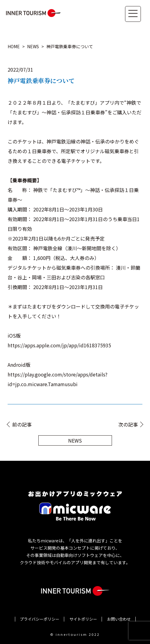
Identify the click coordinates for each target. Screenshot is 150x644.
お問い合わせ (119, 619)
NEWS (33, 46)
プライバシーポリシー (40, 619)
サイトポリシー (83, 619)
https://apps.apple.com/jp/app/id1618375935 (59, 345)
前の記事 (22, 424)
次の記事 (128, 424)
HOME (14, 46)
